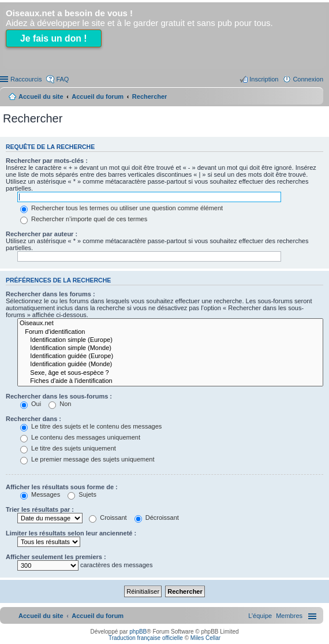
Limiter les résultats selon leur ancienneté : (71, 533)
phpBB (138, 632)
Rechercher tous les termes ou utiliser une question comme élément (121, 208)
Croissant (108, 518)
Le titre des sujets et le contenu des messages (91, 426)
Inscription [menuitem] (264, 79)
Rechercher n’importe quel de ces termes (84, 219)
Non (60, 404)
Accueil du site (41, 96)
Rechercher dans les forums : (51, 294)
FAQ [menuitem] (62, 79)
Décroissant (157, 518)
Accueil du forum (98, 96)
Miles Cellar (205, 638)
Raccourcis (26, 79)
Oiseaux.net (170, 323)
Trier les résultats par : (40, 509)
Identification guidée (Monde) (170, 364)
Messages (40, 494)
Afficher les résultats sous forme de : (62, 487)
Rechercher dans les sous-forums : (59, 396)
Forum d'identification (170, 332)
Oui (31, 404)
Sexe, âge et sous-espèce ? (170, 373)
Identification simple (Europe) (170, 340)
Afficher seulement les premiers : (56, 557)
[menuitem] (289, 616)
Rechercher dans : (33, 419)
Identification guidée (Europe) (170, 356)
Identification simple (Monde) (170, 348)
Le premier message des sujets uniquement (87, 459)
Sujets (82, 494)
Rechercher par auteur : (42, 234)
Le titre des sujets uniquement (68, 448)
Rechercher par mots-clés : (47, 161)
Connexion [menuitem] (308, 79)
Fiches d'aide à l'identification (170, 381)
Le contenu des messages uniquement (80, 437)
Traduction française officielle (146, 638)
